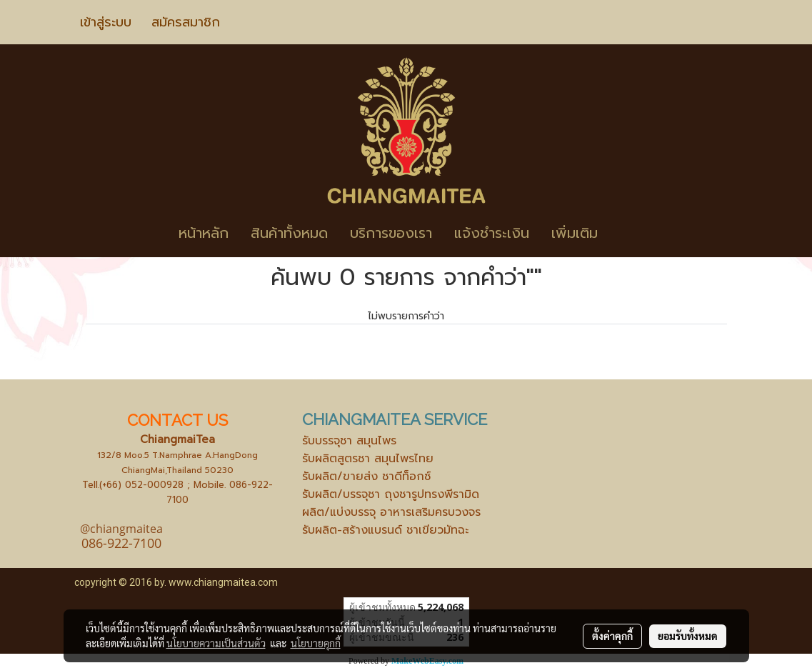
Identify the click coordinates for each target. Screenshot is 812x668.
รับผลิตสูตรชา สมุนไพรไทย (368, 459)
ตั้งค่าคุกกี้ (612, 636)
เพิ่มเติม (575, 233)
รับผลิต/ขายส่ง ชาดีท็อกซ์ (366, 477)
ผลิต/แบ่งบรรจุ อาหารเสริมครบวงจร (391, 512)
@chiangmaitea (121, 529)
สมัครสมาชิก (186, 22)
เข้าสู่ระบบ (106, 22)
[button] (630, 233)
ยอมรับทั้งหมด (688, 636)
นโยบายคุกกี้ (316, 643)
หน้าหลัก (204, 233)
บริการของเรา (391, 233)
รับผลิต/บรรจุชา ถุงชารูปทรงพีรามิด (391, 494)
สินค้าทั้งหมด (289, 233)
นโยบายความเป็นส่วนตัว (216, 643)
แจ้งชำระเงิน (492, 233)
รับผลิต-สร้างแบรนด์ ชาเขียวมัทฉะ (385, 530)
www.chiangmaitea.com (223, 582)
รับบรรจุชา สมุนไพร (349, 441)
